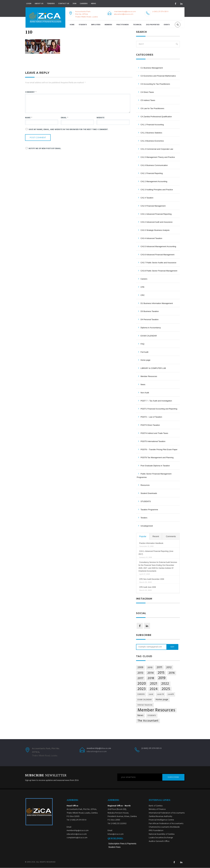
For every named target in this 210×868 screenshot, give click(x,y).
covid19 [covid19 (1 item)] (171, 694)
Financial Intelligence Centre (161, 820)
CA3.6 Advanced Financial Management (157, 255)
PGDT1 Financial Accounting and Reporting (159, 409)
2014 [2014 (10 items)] (151, 673)
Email (64, 118)
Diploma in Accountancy (151, 328)
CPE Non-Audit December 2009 (152, 579)
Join (74, 4)
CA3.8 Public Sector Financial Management (159, 271)
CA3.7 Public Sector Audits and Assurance (158, 263)
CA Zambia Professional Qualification (156, 117)
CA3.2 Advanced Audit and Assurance (157, 222)
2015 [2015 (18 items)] (161, 673)
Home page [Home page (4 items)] (162, 700)
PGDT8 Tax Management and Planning (157, 457)
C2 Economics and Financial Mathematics (158, 76)
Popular (143, 536)
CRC (143, 295)
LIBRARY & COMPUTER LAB (153, 368)
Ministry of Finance (157, 809)
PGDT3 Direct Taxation (150, 425)
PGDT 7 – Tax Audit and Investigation (156, 401)
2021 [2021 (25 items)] (154, 684)
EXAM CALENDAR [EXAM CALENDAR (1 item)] (145, 700)
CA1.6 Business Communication (154, 165)
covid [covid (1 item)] (151, 694)
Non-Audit (145, 393)
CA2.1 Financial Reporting (152, 173)
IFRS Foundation (156, 831)
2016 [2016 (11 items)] (172, 673)
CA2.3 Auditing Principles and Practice (157, 190)
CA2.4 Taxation (147, 198)
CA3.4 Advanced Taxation (151, 238)
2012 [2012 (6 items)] (169, 668)
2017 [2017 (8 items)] (141, 678)
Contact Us (64, 4)
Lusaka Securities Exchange (161, 838)
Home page (145, 360)
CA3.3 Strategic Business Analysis (155, 230)
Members (108, 25)
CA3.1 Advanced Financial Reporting (156, 214)
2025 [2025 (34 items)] (166, 689)
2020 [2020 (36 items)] (142, 684)
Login (29, 4)
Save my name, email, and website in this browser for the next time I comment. (68, 130)
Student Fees (114, 847)
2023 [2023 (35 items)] (142, 689)
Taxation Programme (149, 510)
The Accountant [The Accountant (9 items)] (148, 721)
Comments (171, 536)
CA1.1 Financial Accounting (152, 125)
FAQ (142, 344)
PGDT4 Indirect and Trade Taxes (154, 433)
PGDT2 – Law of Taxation (151, 417)
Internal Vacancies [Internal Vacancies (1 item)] (145, 705)
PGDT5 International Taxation (153, 441)
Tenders (51, 4)
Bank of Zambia (156, 806)
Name (29, 118)
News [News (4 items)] (141, 715)
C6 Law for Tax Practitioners (152, 108)
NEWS (93, 4)
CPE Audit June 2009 (148, 587)
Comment (31, 92)
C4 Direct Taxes (147, 92)
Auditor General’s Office (159, 841)
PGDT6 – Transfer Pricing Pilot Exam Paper (159, 449)
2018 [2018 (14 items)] (151, 678)
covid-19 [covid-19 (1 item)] (160, 694)
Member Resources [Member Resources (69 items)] (156, 710)
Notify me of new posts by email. (45, 149)
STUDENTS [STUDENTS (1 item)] (152, 716)
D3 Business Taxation (150, 311)
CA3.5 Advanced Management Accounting (158, 246)
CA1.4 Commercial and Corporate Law (157, 149)
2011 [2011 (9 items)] (159, 667)
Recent (156, 536)
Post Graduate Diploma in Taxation (155, 466)
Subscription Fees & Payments (122, 844)
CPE (143, 287)
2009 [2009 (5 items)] (140, 668)
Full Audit (144, 352)
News (143, 384)
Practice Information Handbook (151, 543)
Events (167, 25)
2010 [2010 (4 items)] (150, 668)
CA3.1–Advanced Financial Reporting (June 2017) (156, 553)
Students (83, 25)
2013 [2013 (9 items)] (140, 673)
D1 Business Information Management (157, 303)
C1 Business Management (152, 68)
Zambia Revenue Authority (160, 816)
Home (72, 25)
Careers (84, 4)
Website (100, 118)
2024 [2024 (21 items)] (154, 689)
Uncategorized (147, 526)
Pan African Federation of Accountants (166, 824)
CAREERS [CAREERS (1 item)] (141, 694)
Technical (137, 25)
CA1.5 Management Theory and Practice (158, 157)
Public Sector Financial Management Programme (154, 476)
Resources (145, 485)
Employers (96, 25)
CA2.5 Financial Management (153, 206)
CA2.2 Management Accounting (154, 181)
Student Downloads (149, 493)
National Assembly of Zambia (162, 834)
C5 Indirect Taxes (148, 100)
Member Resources (149, 376)
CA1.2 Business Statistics (151, 133)
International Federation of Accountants (167, 813)
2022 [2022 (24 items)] (165, 684)
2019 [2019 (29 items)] (162, 678)
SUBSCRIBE (173, 777)
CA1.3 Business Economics (152, 141)
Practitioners (123, 25)
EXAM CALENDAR (149, 336)
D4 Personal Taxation (150, 319)
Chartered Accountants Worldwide (164, 827)
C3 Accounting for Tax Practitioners (155, 84)
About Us (39, 4)
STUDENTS (146, 501)
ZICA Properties (153, 25)
